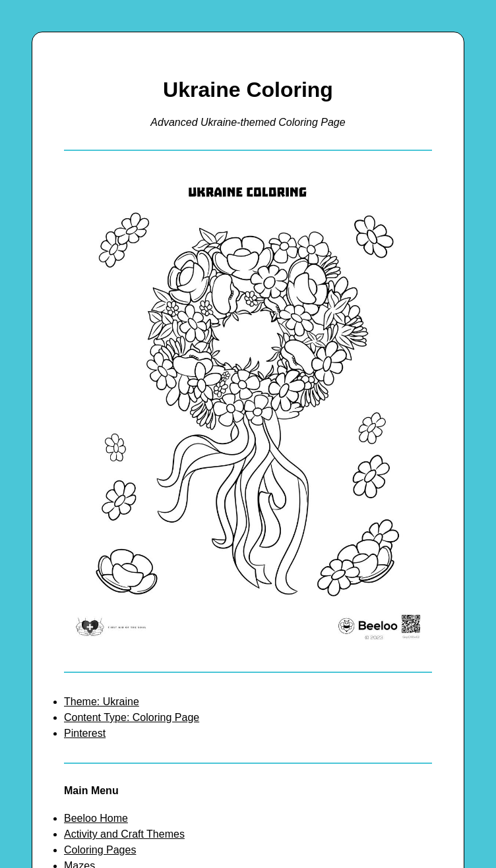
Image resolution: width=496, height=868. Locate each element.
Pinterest (85, 733)
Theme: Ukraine (102, 702)
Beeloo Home (96, 818)
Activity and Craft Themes (124, 834)
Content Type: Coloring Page (132, 717)
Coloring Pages (100, 850)
